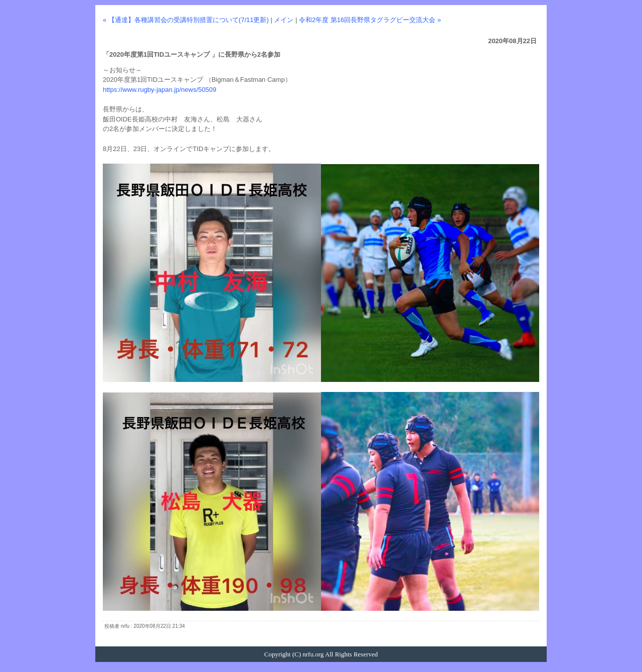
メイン (284, 20)
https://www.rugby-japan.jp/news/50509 (159, 90)
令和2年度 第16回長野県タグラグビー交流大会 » (370, 20)
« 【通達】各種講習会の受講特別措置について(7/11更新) (186, 20)
